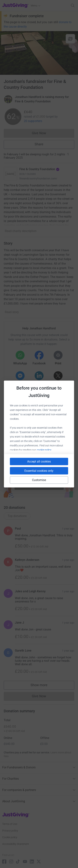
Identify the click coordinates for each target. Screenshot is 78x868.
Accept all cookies (39, 461)
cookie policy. (44, 450)
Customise (39, 480)
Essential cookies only (39, 471)
